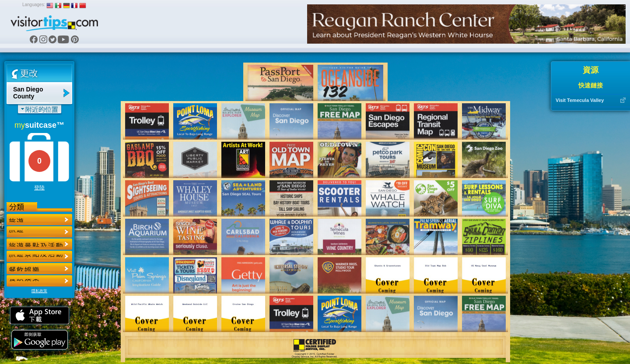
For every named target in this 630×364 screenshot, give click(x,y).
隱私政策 (39, 291)
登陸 (39, 188)
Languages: (34, 5)
